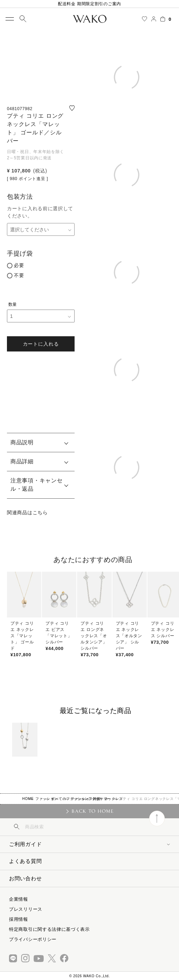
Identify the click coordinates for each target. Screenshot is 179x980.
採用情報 (19, 919)
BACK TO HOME (92, 811)
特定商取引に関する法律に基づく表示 (49, 929)
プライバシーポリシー (33, 939)
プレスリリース (26, 909)
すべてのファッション (70, 799)
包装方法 (20, 197)
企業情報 (19, 899)
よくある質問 (25, 861)
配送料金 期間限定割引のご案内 (89, 4)
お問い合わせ (25, 878)
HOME (28, 799)
